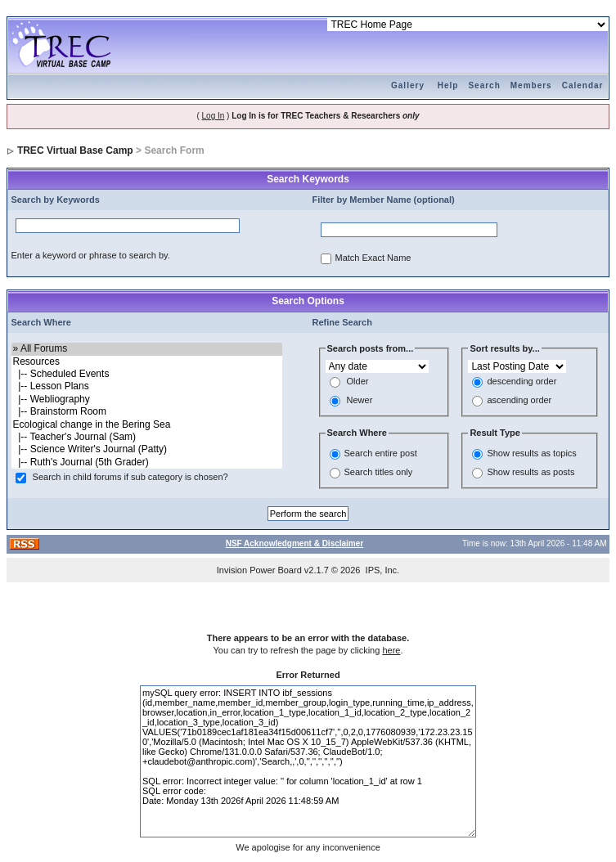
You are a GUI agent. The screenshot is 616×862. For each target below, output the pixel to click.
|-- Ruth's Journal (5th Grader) (147, 462)
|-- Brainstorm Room (147, 412)
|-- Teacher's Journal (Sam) (147, 437)
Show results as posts (531, 472)
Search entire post (381, 453)
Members (531, 85)
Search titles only (379, 472)
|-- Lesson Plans (147, 386)
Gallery (408, 85)
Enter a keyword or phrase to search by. (91, 255)
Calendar (583, 85)
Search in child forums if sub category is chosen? (130, 478)
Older (358, 382)
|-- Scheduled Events (147, 374)
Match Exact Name (373, 258)
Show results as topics (531, 453)
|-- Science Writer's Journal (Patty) (147, 449)
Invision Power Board (259, 570)
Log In (214, 116)
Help (448, 85)
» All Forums (147, 349)
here (391, 650)
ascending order (519, 401)
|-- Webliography (147, 400)
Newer (360, 401)
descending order (522, 382)
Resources (147, 362)
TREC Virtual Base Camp (75, 150)
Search (484, 85)
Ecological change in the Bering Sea (147, 425)
